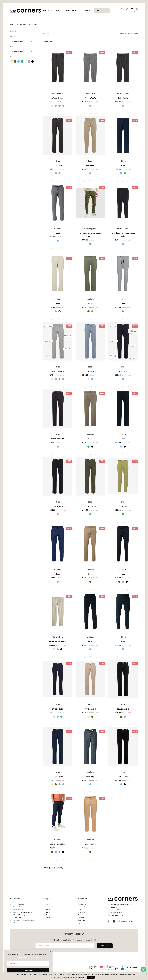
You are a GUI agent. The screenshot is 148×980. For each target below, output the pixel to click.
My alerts (81, 923)
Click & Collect (17, 918)
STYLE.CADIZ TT (58, 439)
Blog (47, 915)
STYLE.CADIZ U (58, 371)
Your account (81, 899)
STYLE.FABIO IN (90, 506)
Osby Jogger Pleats (58, 642)
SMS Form (16, 923)
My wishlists (82, 920)
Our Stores (49, 918)
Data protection (18, 910)
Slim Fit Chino (90, 844)
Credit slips (82, 912)
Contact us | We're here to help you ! (24, 920)
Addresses (81, 915)
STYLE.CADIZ (58, 165)
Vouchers (81, 918)
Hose (123, 165)
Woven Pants (58, 98)
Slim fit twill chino (58, 844)
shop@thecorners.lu (118, 912)
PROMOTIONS (72, 11)
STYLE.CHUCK (58, 506)
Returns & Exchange (19, 915)
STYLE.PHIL (90, 165)
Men (58, 11)
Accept (91, 977)
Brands (87, 11)
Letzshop (134, 968)
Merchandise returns (85, 907)
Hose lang (90, 777)
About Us (102, 11)
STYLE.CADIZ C (123, 709)
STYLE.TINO (123, 506)
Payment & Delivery (19, 904)
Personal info (82, 904)
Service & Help (17, 907)
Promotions (49, 907)
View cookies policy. (79, 977)
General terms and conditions (22, 912)
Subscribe (105, 946)
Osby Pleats (123, 98)
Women (46, 11)
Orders (80, 910)
